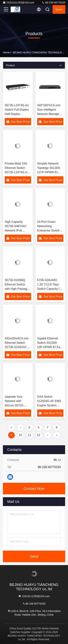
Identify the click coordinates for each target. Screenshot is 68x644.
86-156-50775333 (53, 3)
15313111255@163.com (18, 3)
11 (30, 435)
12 (39, 435)
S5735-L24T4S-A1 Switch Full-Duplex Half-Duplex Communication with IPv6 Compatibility (18, 114)
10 (20, 435)
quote (59, 9)
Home (6, 52)
